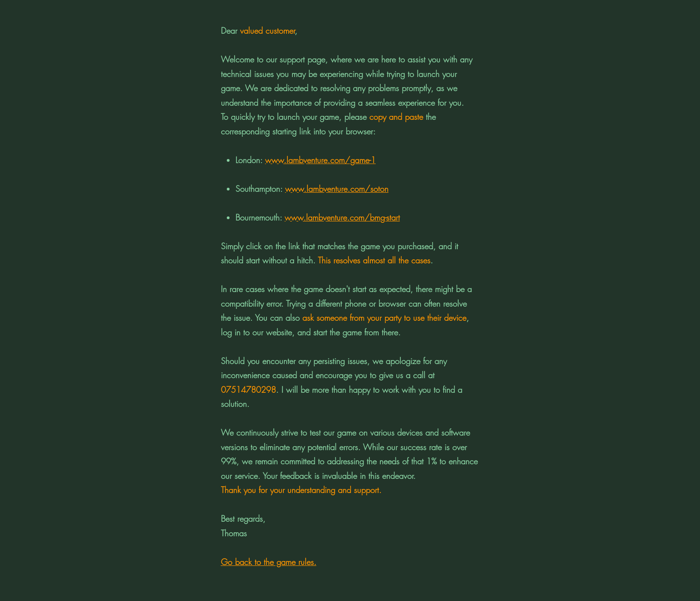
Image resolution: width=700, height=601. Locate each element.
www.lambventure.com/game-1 (320, 160)
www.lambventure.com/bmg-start (342, 217)
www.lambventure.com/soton (337, 189)
